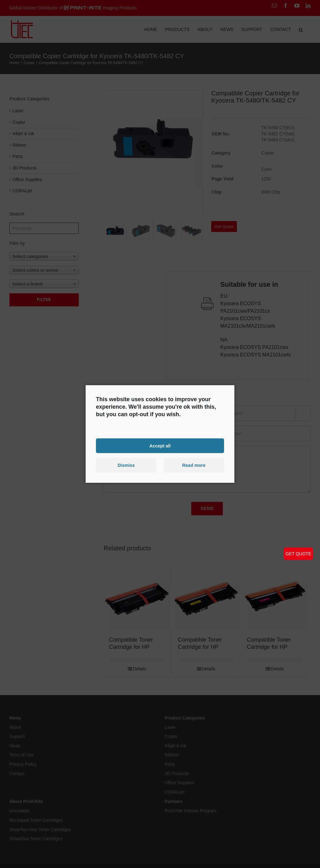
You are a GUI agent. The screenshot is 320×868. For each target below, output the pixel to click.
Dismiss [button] (126, 465)
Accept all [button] (160, 446)
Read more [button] (194, 465)
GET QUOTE (298, 554)
